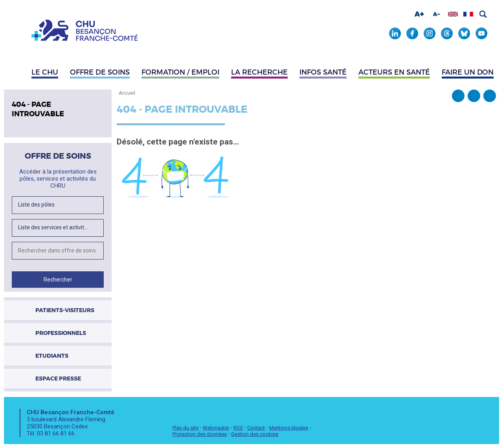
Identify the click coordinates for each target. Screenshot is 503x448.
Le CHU (45, 72)
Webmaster (216, 428)
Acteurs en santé (394, 72)
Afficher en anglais (453, 14)
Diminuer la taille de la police (437, 14)
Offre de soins (100, 72)
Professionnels (61, 333)
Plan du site (185, 428)
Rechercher (483, 14)
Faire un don (468, 72)
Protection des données (200, 434)
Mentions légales (289, 428)
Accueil (127, 93)
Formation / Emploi (180, 72)
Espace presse (58, 379)
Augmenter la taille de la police (419, 14)
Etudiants (52, 356)
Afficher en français (468, 14)
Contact (256, 428)
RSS (238, 428)
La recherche (259, 72)
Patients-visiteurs (65, 310)
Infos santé (323, 72)
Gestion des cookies (255, 434)
